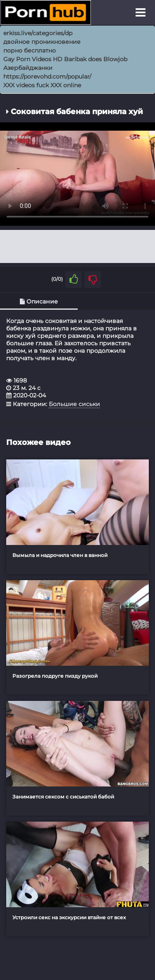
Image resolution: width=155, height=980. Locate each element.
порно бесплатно (30, 50)
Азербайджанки (28, 68)
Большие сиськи (74, 404)
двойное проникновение (42, 42)
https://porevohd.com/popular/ (47, 76)
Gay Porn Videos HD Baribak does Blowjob (65, 59)
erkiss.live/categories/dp (38, 33)
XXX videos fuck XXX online (42, 85)
